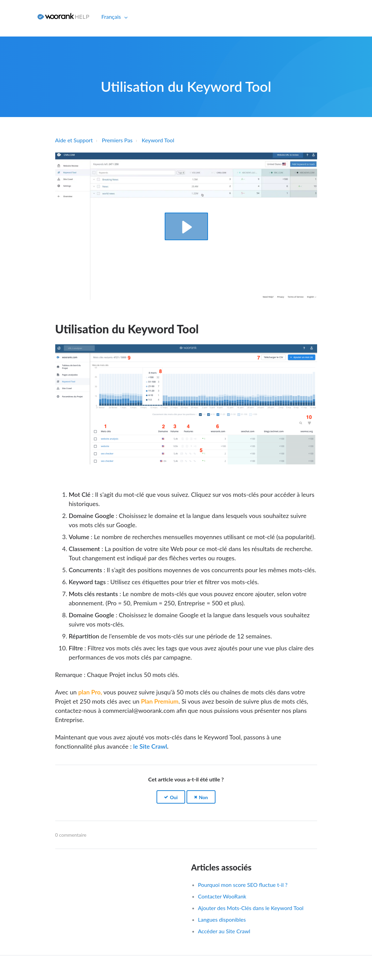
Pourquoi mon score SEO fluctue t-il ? (243, 885)
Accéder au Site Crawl (224, 931)
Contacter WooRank (222, 896)
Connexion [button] (16, 17)
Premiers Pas (117, 140)
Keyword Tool (158, 140)
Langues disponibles (222, 919)
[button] (186, 226)
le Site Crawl (150, 746)
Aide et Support (74, 140)
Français (112, 17)
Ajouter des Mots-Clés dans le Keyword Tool (251, 908)
